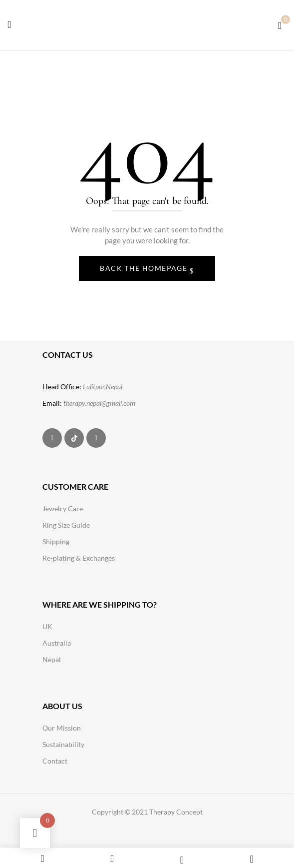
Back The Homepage (145, 268)
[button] (280, 24)
